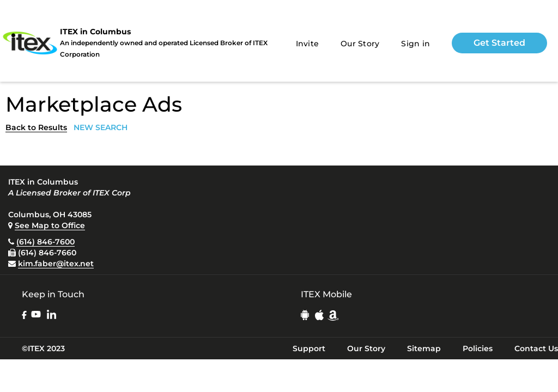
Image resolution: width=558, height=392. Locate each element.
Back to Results (36, 127)
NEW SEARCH (101, 127)
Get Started (499, 43)
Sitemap (424, 348)
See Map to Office (50, 225)
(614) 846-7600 (46, 242)
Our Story (360, 44)
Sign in (416, 44)
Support (309, 348)
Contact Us (536, 348)
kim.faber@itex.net (56, 264)
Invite (308, 44)
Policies (478, 348)
